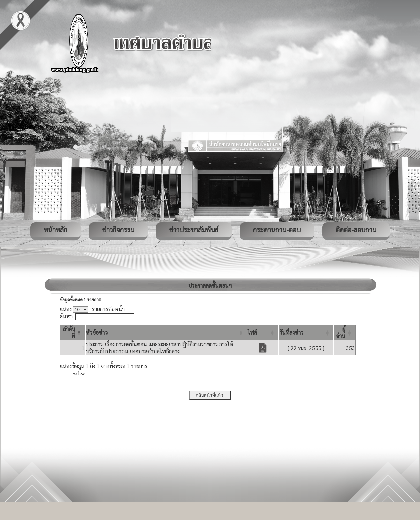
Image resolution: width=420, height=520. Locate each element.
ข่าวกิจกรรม (118, 230)
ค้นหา (66, 316)
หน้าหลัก (56, 230)
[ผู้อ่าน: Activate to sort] (345, 332)
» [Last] (83, 373)
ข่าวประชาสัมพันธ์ (194, 230)
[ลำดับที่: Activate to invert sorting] (73, 332)
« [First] (74, 373)
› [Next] (81, 373)
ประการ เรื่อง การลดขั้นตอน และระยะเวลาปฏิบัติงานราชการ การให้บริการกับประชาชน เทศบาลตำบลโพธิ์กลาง (160, 348)
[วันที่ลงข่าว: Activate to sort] (306, 332)
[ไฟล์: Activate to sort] (263, 332)
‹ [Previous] (77, 373)
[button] (97, 333)
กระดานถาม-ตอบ (277, 230)
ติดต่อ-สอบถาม (356, 230)
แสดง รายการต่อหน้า (92, 309)
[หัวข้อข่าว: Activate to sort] (166, 332)
